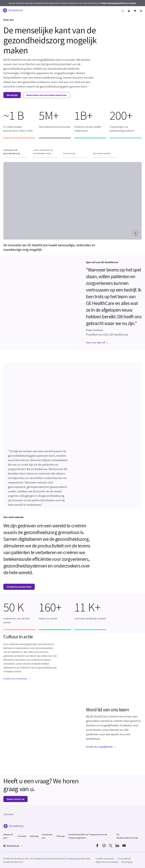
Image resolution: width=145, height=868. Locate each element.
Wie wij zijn (12, 95)
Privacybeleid (124, 859)
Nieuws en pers (8, 836)
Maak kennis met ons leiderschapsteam (47, 95)
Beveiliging (127, 862)
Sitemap (61, 836)
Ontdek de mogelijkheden (101, 747)
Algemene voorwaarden (107, 862)
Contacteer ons (47, 836)
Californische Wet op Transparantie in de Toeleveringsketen (88, 836)
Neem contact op (15, 799)
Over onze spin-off (97, 343)
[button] (123, 12)
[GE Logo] (13, 10)
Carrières (22, 836)
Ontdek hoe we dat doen (19, 587)
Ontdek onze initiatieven (17, 679)
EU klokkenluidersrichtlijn (127, 836)
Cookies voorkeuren (105, 859)
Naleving (34, 836)
